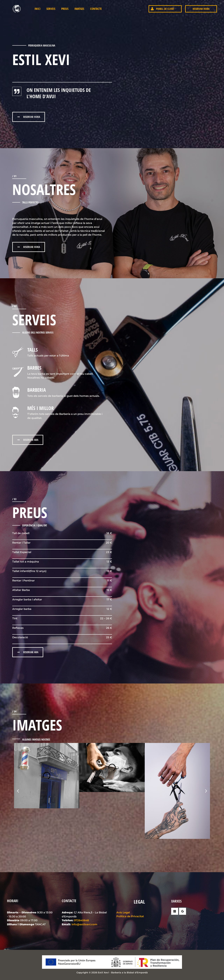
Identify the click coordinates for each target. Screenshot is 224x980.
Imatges (79, 9)
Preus (65, 9)
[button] (165, 9)
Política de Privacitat (130, 916)
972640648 (81, 920)
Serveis (51, 9)
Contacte (96, 9)
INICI (37, 9)
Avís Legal (123, 912)
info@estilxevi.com (84, 924)
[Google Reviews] (183, 911)
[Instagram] (175, 911)
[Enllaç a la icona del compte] (143, 9)
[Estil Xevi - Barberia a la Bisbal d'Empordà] (17, 9)
